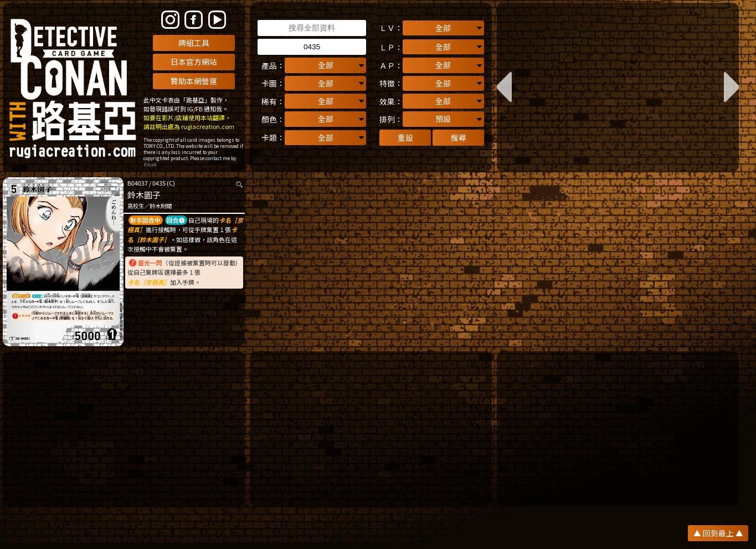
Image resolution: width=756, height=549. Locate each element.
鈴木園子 (144, 195)
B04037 (138, 183)
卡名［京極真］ (149, 282)
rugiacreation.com (208, 126)
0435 (159, 183)
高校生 (136, 206)
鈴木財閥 (161, 206)
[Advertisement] (124, 429)
